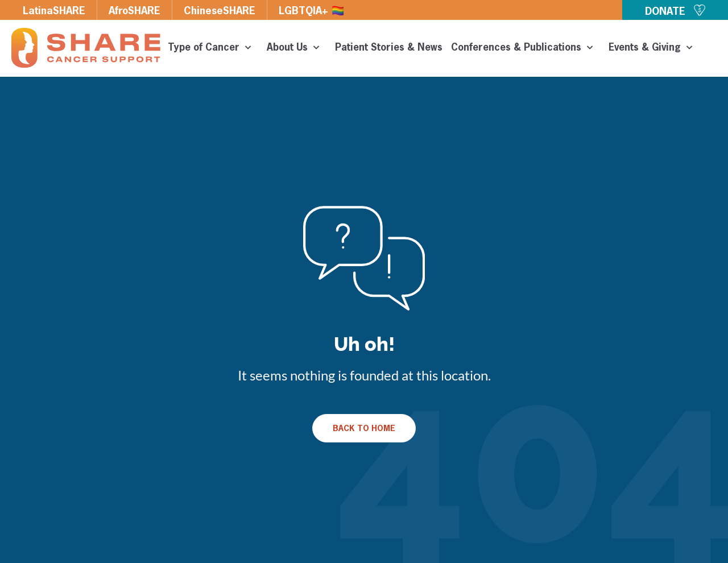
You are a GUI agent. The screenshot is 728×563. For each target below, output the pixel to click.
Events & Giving (654, 48)
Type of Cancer (213, 48)
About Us (297, 48)
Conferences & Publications (526, 48)
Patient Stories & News (389, 48)
